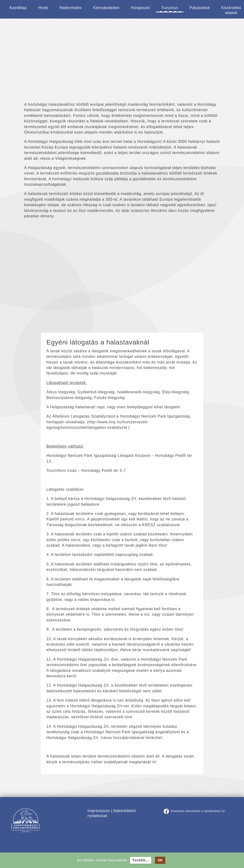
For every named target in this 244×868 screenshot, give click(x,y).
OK (162, 860)
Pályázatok (200, 8)
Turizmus (170, 8)
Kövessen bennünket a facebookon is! (194, 811)
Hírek (43, 8)
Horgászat (140, 8)
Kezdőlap (18, 8)
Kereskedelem (106, 8)
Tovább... (143, 860)
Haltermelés (71, 8)
